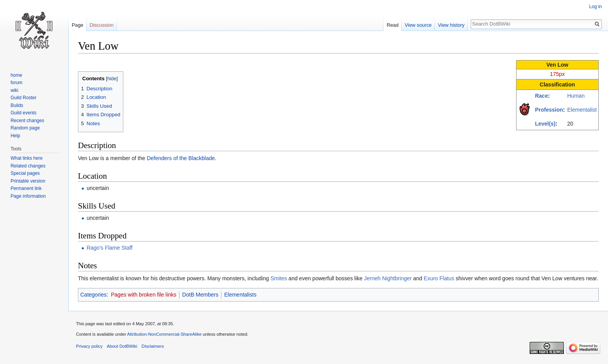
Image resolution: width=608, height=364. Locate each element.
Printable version (28, 181)
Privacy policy (89, 346)
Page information (28, 196)
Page (78, 25)
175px (557, 74)
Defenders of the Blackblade (181, 158)
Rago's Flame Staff (109, 248)
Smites (279, 278)
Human (576, 96)
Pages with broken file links (144, 295)
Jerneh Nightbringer (388, 278)
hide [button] (112, 79)
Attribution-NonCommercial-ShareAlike (164, 334)
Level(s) (545, 124)
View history (451, 25)
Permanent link (26, 188)
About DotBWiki (122, 346)
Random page (25, 128)
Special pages (25, 173)
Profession (549, 110)
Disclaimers (153, 346)
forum (16, 83)
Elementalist (582, 110)
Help (15, 136)
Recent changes (27, 121)
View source (418, 25)
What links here (27, 158)
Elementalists (240, 295)
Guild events (23, 113)
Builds (17, 105)
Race (541, 96)
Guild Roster (23, 98)
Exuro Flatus (439, 278)
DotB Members (200, 295)
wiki (14, 90)
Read (393, 25)
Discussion (102, 25)
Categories (93, 295)
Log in (595, 7)
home (16, 75)
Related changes (28, 166)
